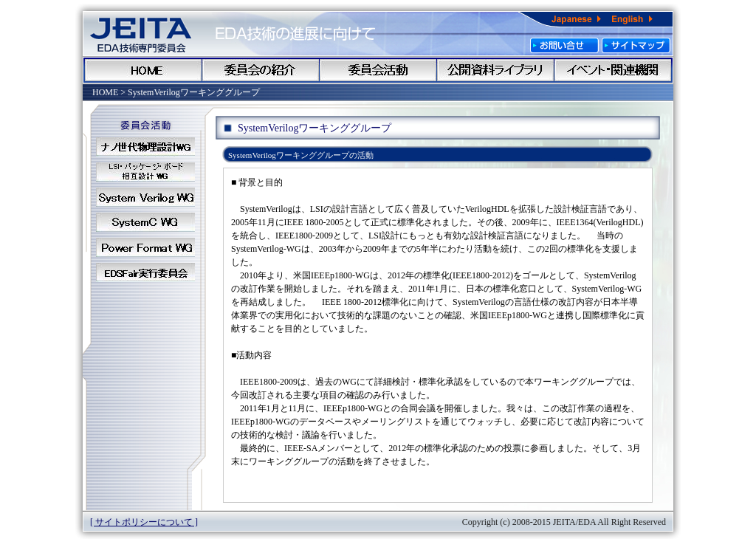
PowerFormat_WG (145, 247)
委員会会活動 (378, 70)
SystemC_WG (145, 222)
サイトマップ (636, 45)
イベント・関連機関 (613, 70)
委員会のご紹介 (261, 70)
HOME (143, 70)
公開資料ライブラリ (495, 70)
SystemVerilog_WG (145, 197)
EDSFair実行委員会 (145, 272)
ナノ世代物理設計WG (145, 147)
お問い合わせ (564, 45)
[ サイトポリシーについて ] (144, 522)
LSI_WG (145, 172)
